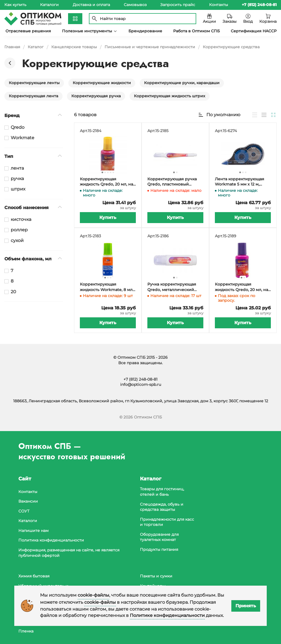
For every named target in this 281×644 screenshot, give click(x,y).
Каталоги (49, 5)
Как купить (15, 5)
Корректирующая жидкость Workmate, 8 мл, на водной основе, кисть (107, 287)
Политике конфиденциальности (167, 615)
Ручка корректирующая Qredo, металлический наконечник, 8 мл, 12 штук (174, 287)
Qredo (18, 127)
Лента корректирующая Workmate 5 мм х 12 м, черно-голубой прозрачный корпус (240, 182)
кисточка (21, 219)
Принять (246, 606)
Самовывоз (135, 5)
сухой (17, 240)
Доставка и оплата (91, 5)
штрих (18, 189)
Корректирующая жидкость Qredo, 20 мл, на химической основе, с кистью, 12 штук (106, 182)
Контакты (219, 5)
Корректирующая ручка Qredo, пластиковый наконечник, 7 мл (172, 182)
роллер (19, 230)
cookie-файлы (93, 595)
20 (13, 292)
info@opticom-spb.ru (141, 384)
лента (17, 168)
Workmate (23, 138)
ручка (17, 179)
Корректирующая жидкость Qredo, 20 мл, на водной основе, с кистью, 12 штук (241, 287)
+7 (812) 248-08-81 (140, 379)
